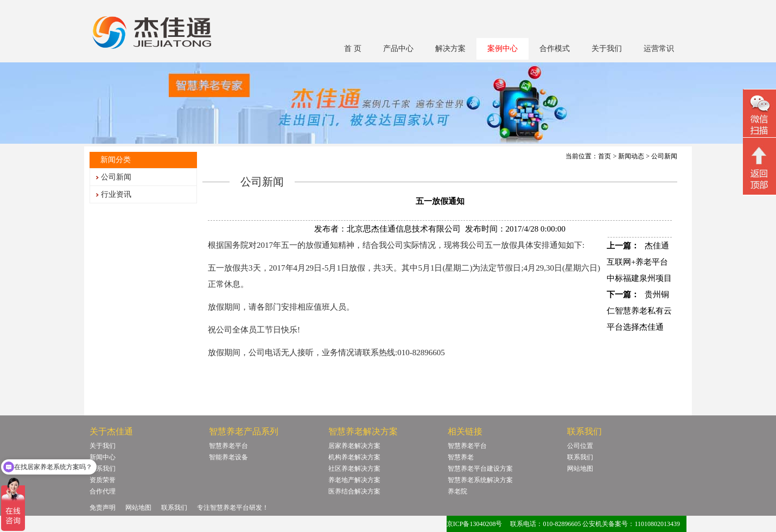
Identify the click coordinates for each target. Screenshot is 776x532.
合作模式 (555, 49)
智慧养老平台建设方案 (480, 469)
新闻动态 (631, 156)
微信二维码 (759, 115)
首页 (605, 156)
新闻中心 (103, 457)
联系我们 (103, 469)
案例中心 (503, 49)
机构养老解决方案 (354, 457)
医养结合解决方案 (354, 491)
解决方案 (450, 49)
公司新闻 (116, 177)
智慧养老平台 (228, 446)
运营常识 (659, 49)
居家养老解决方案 (354, 446)
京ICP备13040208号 (475, 524)
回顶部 (759, 168)
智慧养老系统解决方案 (480, 480)
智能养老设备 (228, 457)
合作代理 (103, 491)
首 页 (353, 49)
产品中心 (398, 49)
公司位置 (580, 446)
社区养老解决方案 (354, 469)
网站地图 (580, 469)
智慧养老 (461, 457)
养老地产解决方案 (354, 480)
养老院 (457, 491)
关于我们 (607, 49)
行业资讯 (116, 194)
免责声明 (103, 508)
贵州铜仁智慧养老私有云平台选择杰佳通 (639, 311)
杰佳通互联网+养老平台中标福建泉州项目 (639, 262)
